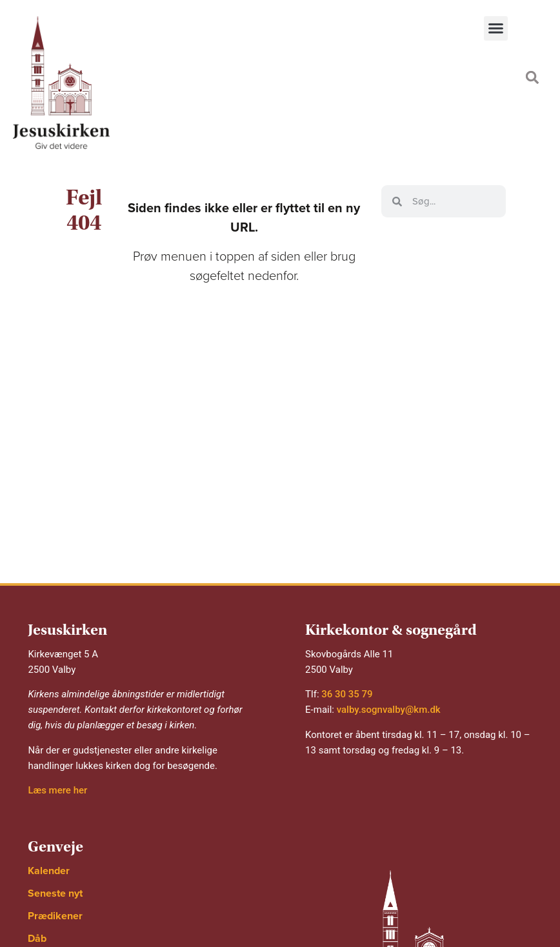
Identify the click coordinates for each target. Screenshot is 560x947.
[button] (496, 28)
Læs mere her (57, 790)
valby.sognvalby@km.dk (389, 710)
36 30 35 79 (347, 694)
